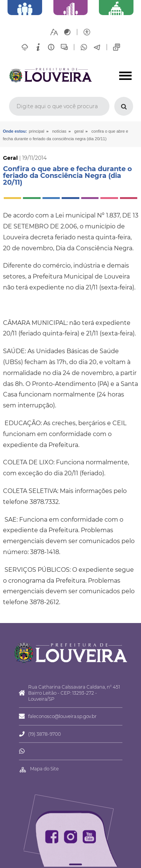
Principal (37, 131)
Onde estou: (15, 131)
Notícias (59, 131)
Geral (79, 131)
